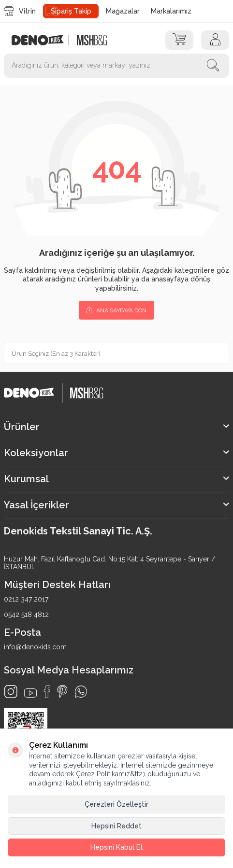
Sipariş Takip (71, 11)
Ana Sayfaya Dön (116, 310)
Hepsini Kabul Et (117, 847)
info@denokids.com (35, 647)
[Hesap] (215, 40)
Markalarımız (171, 11)
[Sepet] (179, 40)
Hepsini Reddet (116, 826)
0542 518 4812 (26, 615)
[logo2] (92, 40)
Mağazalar (123, 11)
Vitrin (20, 11)
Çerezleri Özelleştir (116, 804)
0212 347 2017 (26, 599)
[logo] (43, 40)
